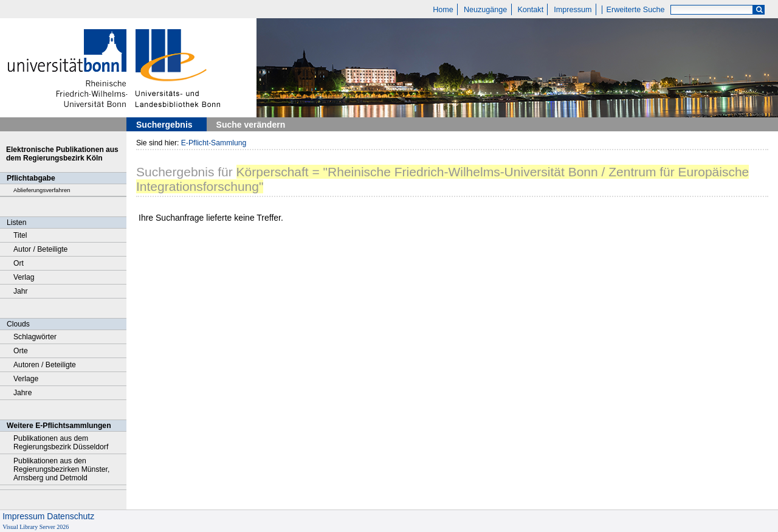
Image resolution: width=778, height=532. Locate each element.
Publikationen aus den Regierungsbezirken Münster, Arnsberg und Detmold (61, 469)
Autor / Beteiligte (40, 249)
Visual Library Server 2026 (36, 527)
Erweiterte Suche (636, 10)
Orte (21, 351)
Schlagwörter (35, 337)
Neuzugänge (485, 10)
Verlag (24, 277)
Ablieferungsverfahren (42, 190)
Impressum (573, 10)
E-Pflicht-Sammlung (214, 143)
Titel (20, 235)
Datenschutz (71, 516)
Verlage (26, 379)
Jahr (21, 291)
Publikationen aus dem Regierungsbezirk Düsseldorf (61, 443)
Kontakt (530, 10)
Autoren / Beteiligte (45, 365)
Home (443, 10)
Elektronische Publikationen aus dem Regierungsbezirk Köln (62, 154)
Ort (19, 263)
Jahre (22, 393)
